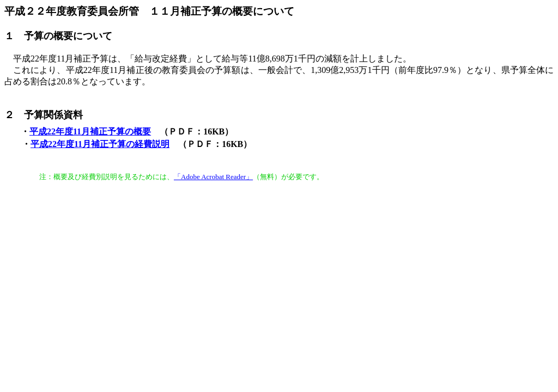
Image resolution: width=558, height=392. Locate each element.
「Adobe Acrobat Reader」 (213, 177)
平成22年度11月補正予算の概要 (90, 131)
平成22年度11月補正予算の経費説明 (100, 144)
